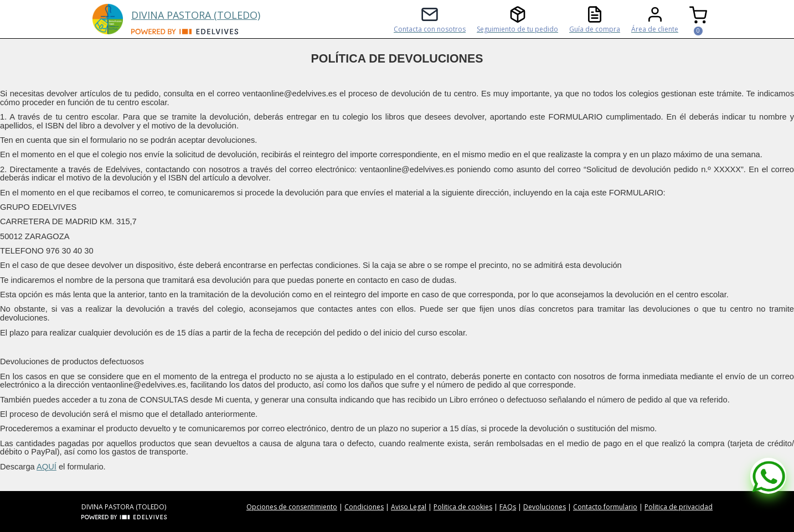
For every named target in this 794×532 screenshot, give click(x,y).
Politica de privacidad (679, 507)
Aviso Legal (409, 507)
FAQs (508, 507)
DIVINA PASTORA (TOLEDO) (196, 15)
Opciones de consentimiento (292, 507)
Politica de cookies (463, 507)
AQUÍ (47, 467)
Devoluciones (545, 507)
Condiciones (364, 507)
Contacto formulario (605, 507)
